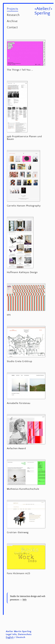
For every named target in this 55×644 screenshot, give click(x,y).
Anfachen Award (16, 448)
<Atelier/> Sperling (43, 11)
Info (25, 600)
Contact (12, 27)
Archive (12, 21)
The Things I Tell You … (20, 70)
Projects (13, 9)
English (10, 637)
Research (13, 15)
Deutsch (21, 637)
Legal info (11, 634)
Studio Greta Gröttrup (20, 361)
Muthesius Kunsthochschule (23, 489)
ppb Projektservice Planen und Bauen (24, 138)
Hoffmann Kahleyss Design (22, 272)
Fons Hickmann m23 (19, 573)
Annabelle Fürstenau (19, 403)
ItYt (9, 315)
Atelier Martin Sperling (19, 631)
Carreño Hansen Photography (24, 206)
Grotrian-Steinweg (18, 532)
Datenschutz (25, 634)
